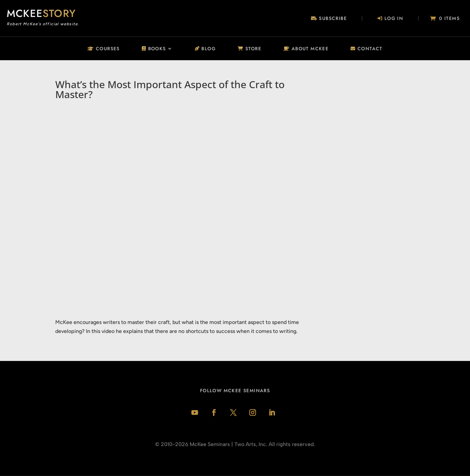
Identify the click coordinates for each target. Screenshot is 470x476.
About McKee (306, 49)
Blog (205, 49)
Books (154, 49)
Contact (366, 49)
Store (249, 49)
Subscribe (329, 19)
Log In (390, 19)
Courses (104, 49)
